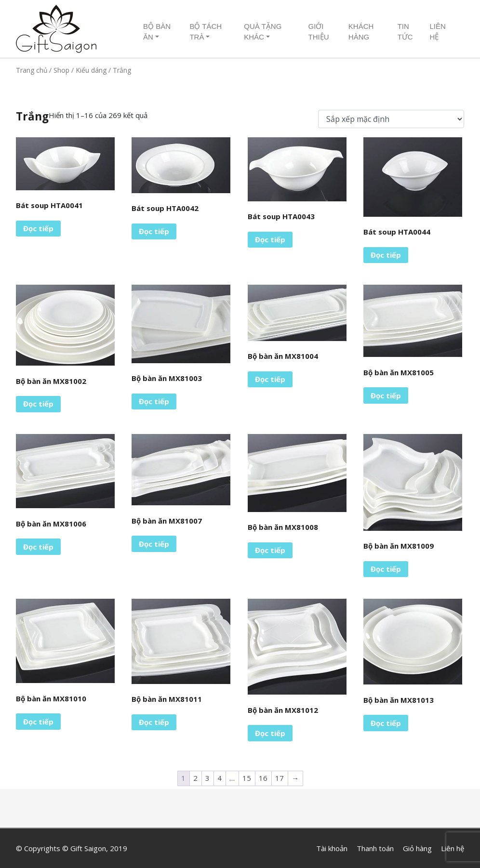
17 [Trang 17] (280, 778)
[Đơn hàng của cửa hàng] (391, 119)
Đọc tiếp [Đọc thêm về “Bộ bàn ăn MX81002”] (38, 404)
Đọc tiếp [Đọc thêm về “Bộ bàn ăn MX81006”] (38, 547)
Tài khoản (332, 848)
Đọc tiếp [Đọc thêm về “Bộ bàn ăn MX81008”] (270, 550)
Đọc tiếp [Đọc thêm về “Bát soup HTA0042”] (154, 231)
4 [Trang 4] (220, 778)
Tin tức (405, 32)
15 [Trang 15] (247, 778)
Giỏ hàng (417, 848)
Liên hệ (437, 32)
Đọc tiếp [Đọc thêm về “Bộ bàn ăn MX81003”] (154, 401)
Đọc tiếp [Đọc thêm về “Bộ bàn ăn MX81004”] (270, 379)
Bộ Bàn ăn (157, 32)
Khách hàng (361, 32)
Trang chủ (32, 70)
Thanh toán (375, 848)
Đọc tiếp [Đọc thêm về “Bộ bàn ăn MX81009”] (386, 569)
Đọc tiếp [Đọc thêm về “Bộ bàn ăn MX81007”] (154, 544)
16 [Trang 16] (263, 778)
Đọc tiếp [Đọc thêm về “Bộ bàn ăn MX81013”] (386, 723)
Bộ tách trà (206, 32)
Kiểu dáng (91, 70)
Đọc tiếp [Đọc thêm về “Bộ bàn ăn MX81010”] (38, 722)
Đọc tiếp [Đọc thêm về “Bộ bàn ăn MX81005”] (386, 395)
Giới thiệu (318, 32)
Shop (61, 70)
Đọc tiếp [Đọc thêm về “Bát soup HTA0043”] (270, 239)
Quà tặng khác (263, 32)
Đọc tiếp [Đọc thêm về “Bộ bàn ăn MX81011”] (154, 722)
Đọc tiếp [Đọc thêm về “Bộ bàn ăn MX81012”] (270, 733)
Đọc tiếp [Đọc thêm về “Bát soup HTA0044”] (386, 255)
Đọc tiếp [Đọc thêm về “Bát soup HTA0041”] (38, 228)
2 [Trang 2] (195, 778)
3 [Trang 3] (207, 778)
